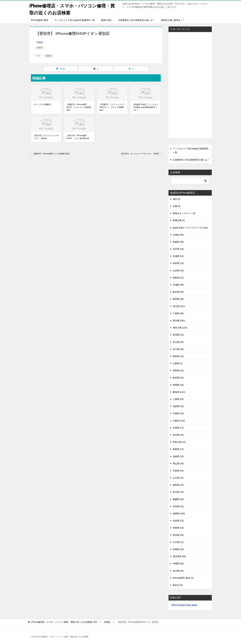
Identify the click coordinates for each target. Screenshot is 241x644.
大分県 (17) (178, 542)
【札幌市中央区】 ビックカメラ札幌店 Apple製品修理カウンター (145, 107)
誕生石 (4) (178, 585)
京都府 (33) (178, 413)
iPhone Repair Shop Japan (184, 605)
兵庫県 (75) (178, 428)
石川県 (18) (178, 349)
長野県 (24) (178, 371)
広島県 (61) (178, 471)
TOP (64, 622)
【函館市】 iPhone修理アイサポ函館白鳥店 (51, 154)
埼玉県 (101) (179, 306)
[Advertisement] (190, 86)
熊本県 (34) (178, 535)
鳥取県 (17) (178, 449)
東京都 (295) (179, 321)
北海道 (40, 42)
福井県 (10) (178, 356)
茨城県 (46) (178, 285)
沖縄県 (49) (178, 564)
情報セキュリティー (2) (184, 213)
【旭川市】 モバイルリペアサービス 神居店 (46, 137)
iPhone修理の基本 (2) (183, 578)
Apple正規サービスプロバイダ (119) (190, 228)
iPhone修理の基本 (40, 20)
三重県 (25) (178, 399)
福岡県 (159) (179, 514)
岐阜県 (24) (178, 378)
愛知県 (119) (179, 392)
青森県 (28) (178, 242)
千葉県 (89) (178, 313)
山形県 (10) (178, 271)
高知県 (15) (178, 506)
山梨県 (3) (178, 363)
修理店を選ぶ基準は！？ (173, 20)
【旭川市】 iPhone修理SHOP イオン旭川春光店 (78, 137)
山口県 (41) (178, 478)
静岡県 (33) (178, 385)
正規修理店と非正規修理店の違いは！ (136, 20)
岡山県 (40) (178, 464)
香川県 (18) (178, 492)
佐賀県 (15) (178, 521)
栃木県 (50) (178, 292)
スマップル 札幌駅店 (42, 104)
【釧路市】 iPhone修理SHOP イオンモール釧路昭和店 (79, 107)
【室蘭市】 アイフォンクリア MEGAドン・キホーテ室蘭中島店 (112, 107)
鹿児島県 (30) (179, 556)
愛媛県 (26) (178, 499)
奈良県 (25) (178, 435)
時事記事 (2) (179, 220)
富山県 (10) (178, 342)
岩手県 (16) (178, 249)
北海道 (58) (178, 235)
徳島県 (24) (178, 485)
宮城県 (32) (178, 256)
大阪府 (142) (179, 421)
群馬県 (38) (178, 299)
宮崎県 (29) (178, 549)
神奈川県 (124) (180, 328)
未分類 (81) (178, 571)
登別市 (40, 48)
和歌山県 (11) (179, 442)
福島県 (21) (178, 278)
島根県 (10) (178, 456)
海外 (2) (177, 199)
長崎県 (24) (178, 528)
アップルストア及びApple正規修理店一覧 (75, 20)
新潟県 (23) (178, 335)
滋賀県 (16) (178, 406)
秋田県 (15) (178, 263)
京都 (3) (177, 206)
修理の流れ (106, 20)
